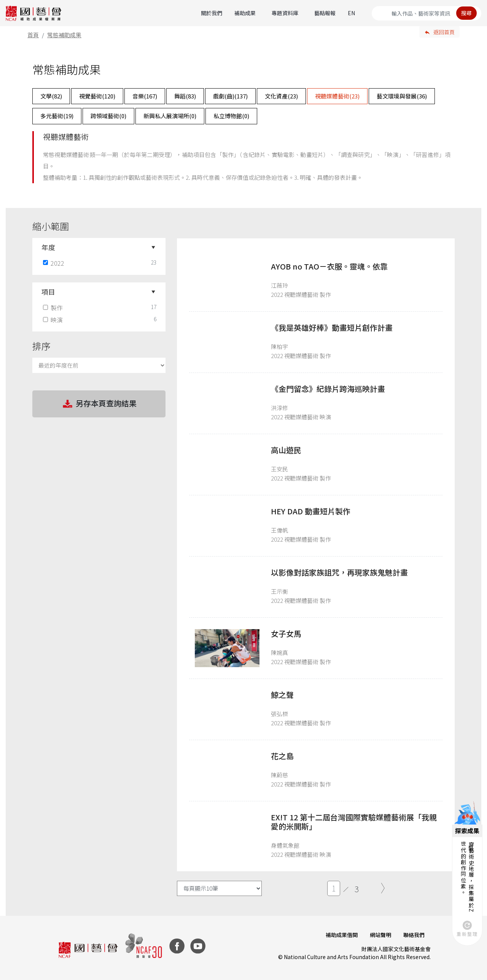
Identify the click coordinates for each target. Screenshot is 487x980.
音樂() (145, 96)
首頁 (33, 35)
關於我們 (212, 13)
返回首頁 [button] (444, 32)
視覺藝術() (97, 96)
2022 (54, 263)
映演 (54, 320)
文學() (51, 96)
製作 (54, 308)
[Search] (427, 13)
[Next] (383, 888)
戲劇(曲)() (230, 96)
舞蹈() (185, 96)
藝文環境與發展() (402, 96)
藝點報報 (325, 13)
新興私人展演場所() (170, 116)
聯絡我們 (414, 935)
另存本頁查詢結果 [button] (99, 404)
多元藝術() (57, 116)
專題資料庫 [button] (285, 13)
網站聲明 (380, 935)
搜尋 (466, 13)
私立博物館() (231, 116)
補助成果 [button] (245, 13)
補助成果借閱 (342, 935)
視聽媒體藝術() (337, 96)
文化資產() (281, 96)
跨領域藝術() (108, 116)
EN (351, 13)
